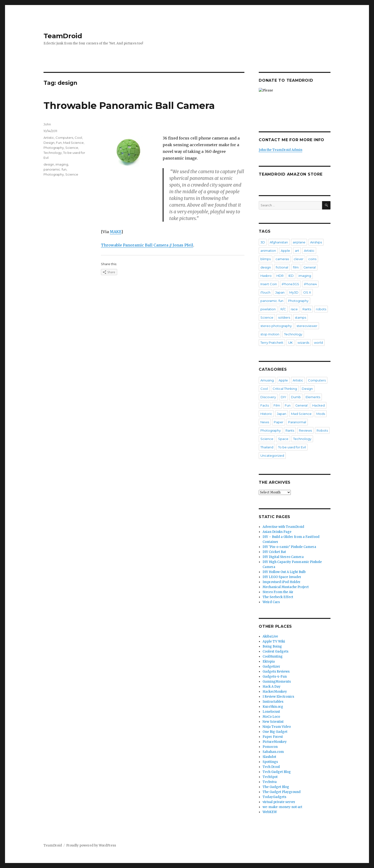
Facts (265, 405)
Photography (54, 148)
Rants (307, 309)
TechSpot (270, 777)
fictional (282, 267)
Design (49, 143)
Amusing (267, 380)
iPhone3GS (290, 284)
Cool (78, 138)
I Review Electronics (278, 697)
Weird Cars (271, 602)
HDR (280, 276)
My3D (294, 292)
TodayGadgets (274, 797)
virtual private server (279, 802)
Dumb (296, 397)
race (294, 309)
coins (312, 259)
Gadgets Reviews (276, 672)
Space (283, 439)
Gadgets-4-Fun (275, 677)
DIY (283, 397)
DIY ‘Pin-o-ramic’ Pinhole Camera (289, 547)
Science (72, 148)
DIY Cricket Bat (274, 552)
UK (290, 343)
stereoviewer (307, 326)
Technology (53, 153)
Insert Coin (269, 284)
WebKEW (270, 812)
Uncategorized (272, 455)
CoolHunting (273, 656)
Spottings (270, 762)
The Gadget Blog (276, 787)
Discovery (268, 397)
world (318, 343)
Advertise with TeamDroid (283, 527)
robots (321, 309)
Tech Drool (271, 767)
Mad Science (73, 143)
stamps (300, 317)
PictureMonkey (275, 742)
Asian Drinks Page (277, 532)
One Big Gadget (275, 732)
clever (299, 259)
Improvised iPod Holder (282, 582)
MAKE (115, 232)
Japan (280, 292)
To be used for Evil (292, 447)
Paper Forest (273, 737)
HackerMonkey (275, 692)
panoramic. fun (55, 169)
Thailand (267, 447)
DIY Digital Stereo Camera (283, 557)
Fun (59, 143)
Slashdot (269, 757)
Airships (316, 242)
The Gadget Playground (282, 792)
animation (268, 251)
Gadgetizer (271, 667)
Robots (322, 430)
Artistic (49, 138)
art (297, 251)
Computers (64, 138)
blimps (266, 259)
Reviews (305, 430)
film (296, 267)
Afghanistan (279, 242)
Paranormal (297, 422)
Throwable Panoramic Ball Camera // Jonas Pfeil (147, 245)
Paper (279, 422)
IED (291, 276)
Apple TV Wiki (274, 641)
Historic (266, 414)
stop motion (270, 334)
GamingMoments (277, 682)
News (265, 422)
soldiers (284, 317)
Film (277, 405)
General (310, 267)
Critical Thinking (285, 389)
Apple (285, 251)
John (47, 124)
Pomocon (270, 747)
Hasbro (266, 276)
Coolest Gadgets (275, 651)
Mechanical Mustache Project (286, 587)
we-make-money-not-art (282, 807)
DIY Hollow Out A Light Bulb (284, 572)
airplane (299, 242)
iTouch (265, 292)
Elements (313, 397)
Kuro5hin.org (273, 707)
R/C (283, 309)
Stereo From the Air (278, 592)
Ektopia (269, 662)
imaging (62, 164)
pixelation (268, 309)
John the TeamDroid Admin (280, 150)
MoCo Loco (271, 717)
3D (263, 242)
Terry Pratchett (272, 343)
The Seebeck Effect (278, 597)
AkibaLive (270, 636)
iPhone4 (310, 284)
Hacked (319, 405)
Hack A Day (272, 687)
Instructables (273, 702)
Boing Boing (272, 646)
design (49, 164)
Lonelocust (271, 712)
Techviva (270, 782)
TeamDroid (63, 36)
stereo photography (276, 326)
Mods (321, 414)
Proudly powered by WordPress (91, 845)
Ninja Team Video (277, 727)
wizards (303, 343)
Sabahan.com (273, 752)
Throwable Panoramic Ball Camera (129, 105)
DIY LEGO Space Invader (282, 577)
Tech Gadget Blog (277, 772)
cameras (282, 259)
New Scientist (273, 722)
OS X (307, 292)
